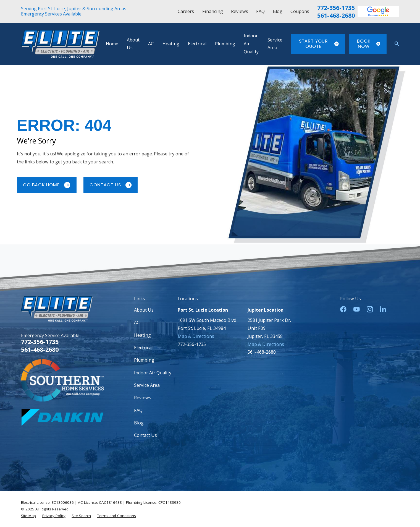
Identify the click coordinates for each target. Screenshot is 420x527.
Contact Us (111, 185)
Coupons (300, 11)
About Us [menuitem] (133, 44)
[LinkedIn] (383, 309)
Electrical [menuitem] (197, 44)
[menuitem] (28, 516)
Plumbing (144, 360)
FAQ (260, 11)
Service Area (147, 385)
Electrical (143, 348)
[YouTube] (357, 309)
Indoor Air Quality (153, 373)
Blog (278, 11)
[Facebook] (343, 309)
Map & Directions (196, 336)
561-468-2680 (336, 15)
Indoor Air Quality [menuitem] (251, 44)
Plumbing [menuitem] (225, 44)
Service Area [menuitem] (275, 44)
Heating (142, 335)
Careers (186, 11)
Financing (213, 11)
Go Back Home (47, 185)
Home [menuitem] (112, 44)
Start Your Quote (319, 44)
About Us (144, 310)
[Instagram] (370, 309)
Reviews (240, 11)
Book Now (369, 44)
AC (137, 322)
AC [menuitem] (151, 44)
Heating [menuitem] (171, 44)
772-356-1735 (336, 8)
